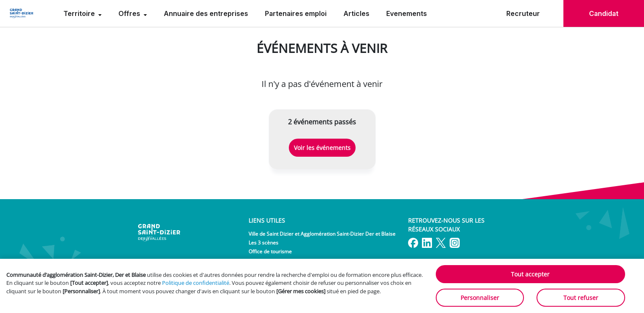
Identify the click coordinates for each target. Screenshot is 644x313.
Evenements (407, 13)
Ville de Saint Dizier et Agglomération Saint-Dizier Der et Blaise (322, 234)
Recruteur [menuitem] (523, 13)
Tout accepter (530, 274)
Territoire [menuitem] (80, 13)
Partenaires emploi (296, 13)
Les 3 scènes (263, 243)
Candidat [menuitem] (604, 13)
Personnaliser (480, 298)
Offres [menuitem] (130, 13)
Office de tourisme (270, 251)
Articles (356, 13)
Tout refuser (581, 298)
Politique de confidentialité (196, 283)
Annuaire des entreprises (206, 13)
